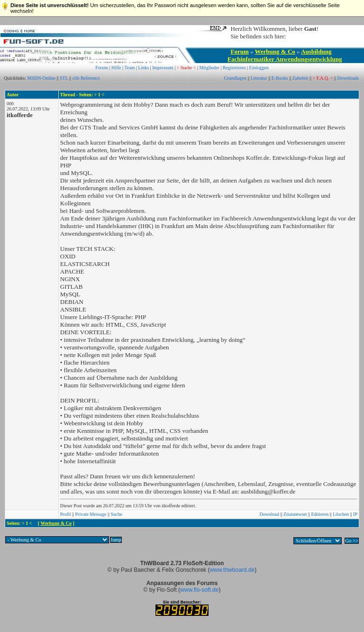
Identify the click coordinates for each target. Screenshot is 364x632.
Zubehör (300, 78)
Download (269, 514)
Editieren (320, 514)
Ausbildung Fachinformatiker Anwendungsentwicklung (285, 55)
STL (64, 78)
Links (143, 68)
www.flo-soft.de (199, 590)
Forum (240, 51)
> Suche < (187, 68)
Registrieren (234, 68)
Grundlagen (235, 78)
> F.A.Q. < (323, 78)
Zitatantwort (295, 514)
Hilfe (116, 68)
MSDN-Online (41, 78)
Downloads (348, 78)
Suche (116, 514)
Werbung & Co (275, 51)
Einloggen (259, 68)
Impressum (163, 68)
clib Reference (86, 78)
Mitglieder (209, 68)
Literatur (259, 78)
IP (355, 514)
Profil (66, 514)
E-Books (280, 78)
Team (129, 68)
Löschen (341, 514)
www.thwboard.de (232, 570)
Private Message (91, 514)
